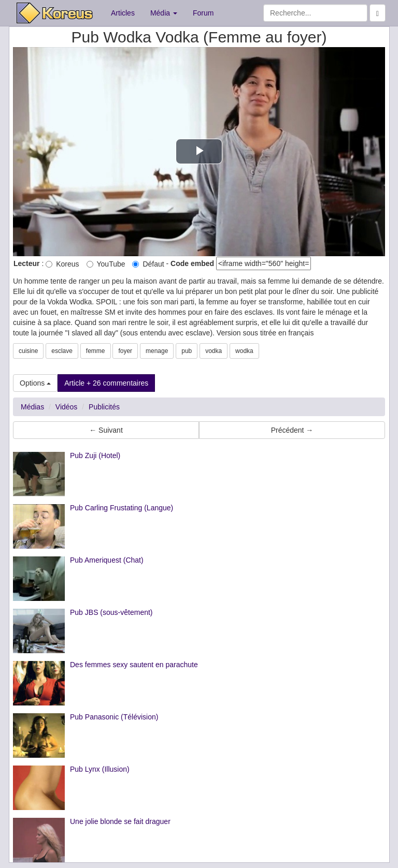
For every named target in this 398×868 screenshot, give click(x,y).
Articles (123, 13)
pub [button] (187, 351)
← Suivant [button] (106, 430)
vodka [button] (214, 351)
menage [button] (157, 351)
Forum (203, 13)
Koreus (62, 264)
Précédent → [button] (292, 430)
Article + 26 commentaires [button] (106, 383)
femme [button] (96, 351)
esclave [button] (62, 351)
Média (164, 13)
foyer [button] (125, 351)
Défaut (148, 264)
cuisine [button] (28, 351)
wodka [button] (244, 351)
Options (35, 383)
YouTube (106, 264)
